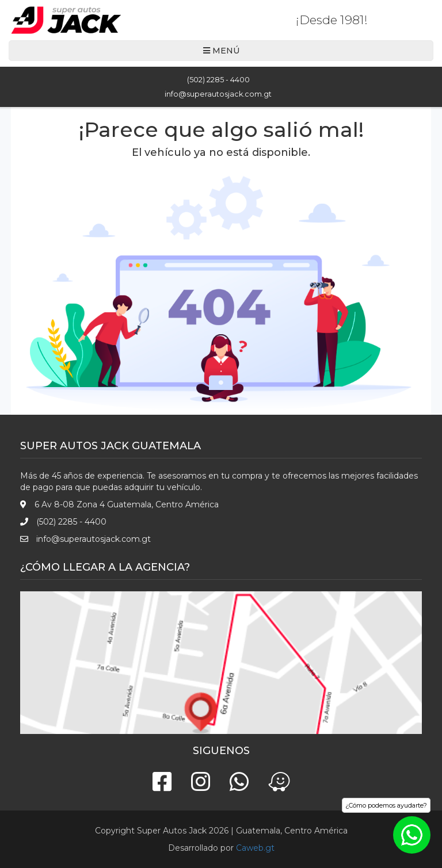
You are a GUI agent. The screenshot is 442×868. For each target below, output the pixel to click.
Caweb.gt (255, 848)
